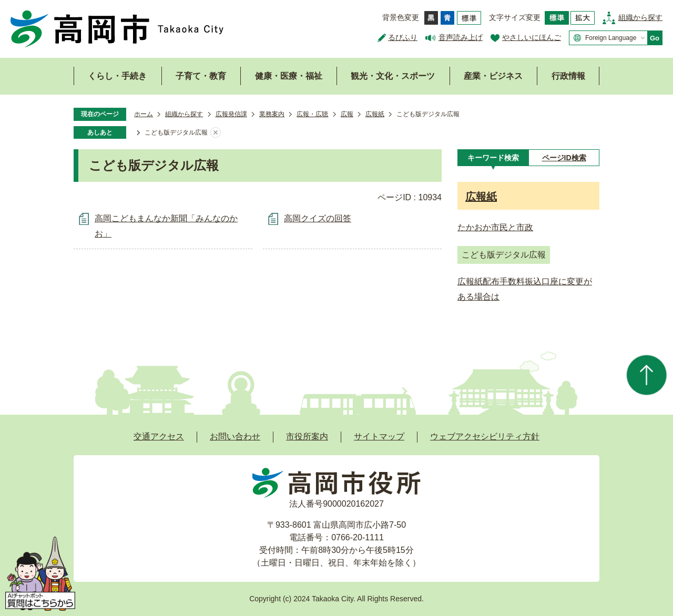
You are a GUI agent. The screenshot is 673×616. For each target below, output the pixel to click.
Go (655, 38)
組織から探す (640, 17)
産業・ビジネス (493, 76)
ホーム (144, 114)
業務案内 (272, 114)
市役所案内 (307, 437)
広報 (347, 114)
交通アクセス (159, 437)
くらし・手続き (117, 76)
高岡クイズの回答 (318, 218)
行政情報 (568, 76)
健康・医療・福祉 (289, 76)
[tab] (493, 158)
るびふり (403, 37)
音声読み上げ (461, 37)
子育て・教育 (201, 76)
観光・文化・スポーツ (393, 76)
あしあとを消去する (216, 133)
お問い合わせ (235, 437)
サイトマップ (379, 437)
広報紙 (375, 114)
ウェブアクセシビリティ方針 (485, 437)
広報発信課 (231, 114)
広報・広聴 (312, 114)
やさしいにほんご (532, 37)
